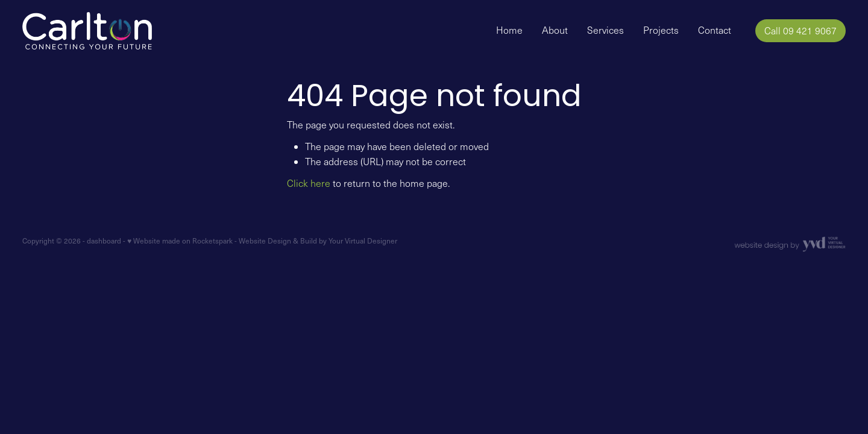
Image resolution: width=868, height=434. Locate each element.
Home (509, 30)
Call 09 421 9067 (800, 30)
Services (605, 30)
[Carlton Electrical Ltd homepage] (105, 31)
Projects (661, 30)
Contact (715, 30)
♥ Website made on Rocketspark (180, 241)
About (555, 30)
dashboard (104, 241)
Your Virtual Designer (363, 241)
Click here (309, 183)
